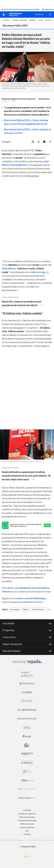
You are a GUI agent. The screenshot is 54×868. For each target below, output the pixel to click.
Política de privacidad (27, 817)
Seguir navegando (27, 644)
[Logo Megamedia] (28, 847)
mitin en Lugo (38, 272)
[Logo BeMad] (27, 745)
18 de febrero (9, 268)
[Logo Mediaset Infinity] (27, 675)
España (33, 20)
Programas (27, 630)
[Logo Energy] (27, 736)
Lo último (6, 20)
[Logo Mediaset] (27, 663)
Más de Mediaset (27, 651)
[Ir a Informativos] (15, 14)
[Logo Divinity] (27, 701)
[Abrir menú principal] (50, 14)
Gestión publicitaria (27, 827)
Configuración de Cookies (27, 820)
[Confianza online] (27, 859)
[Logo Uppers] (27, 754)
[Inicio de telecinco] (3, 14)
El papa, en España (20, 20)
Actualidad (15, 610)
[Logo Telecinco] (27, 683)
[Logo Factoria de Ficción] (27, 719)
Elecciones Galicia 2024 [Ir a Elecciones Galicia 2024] (15, 26)
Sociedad (49, 20)
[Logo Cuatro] (27, 692)
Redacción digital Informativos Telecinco (19, 99)
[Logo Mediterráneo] (27, 798)
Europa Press (44, 99)
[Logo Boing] (27, 727)
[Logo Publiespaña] (27, 789)
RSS (27, 831)
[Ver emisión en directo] (39, 14)
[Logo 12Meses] (27, 772)
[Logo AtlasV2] (27, 780)
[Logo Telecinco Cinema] (27, 763)
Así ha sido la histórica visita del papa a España (21, 9)
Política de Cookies (27, 824)
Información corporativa (27, 814)
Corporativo (27, 637)
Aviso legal (27, 810)
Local (40, 20)
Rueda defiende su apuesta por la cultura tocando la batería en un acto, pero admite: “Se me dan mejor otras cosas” (26, 476)
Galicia (25, 610)
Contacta (27, 834)
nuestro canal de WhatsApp (30, 598)
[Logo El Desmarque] (27, 710)
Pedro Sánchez (38, 610)
